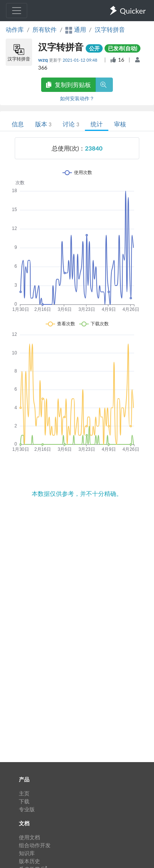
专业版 (27, 809)
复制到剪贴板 (68, 85)
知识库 (27, 853)
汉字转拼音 (110, 29)
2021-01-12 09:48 (81, 60)
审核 (120, 124)
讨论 (71, 124)
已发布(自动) (123, 48)
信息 (18, 124)
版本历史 (29, 861)
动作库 (15, 29)
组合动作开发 (35, 845)
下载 (24, 801)
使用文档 (29, 837)
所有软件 (45, 29)
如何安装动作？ (77, 98)
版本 (43, 124)
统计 (97, 124)
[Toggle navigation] (17, 11)
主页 (24, 793)
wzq (44, 60)
